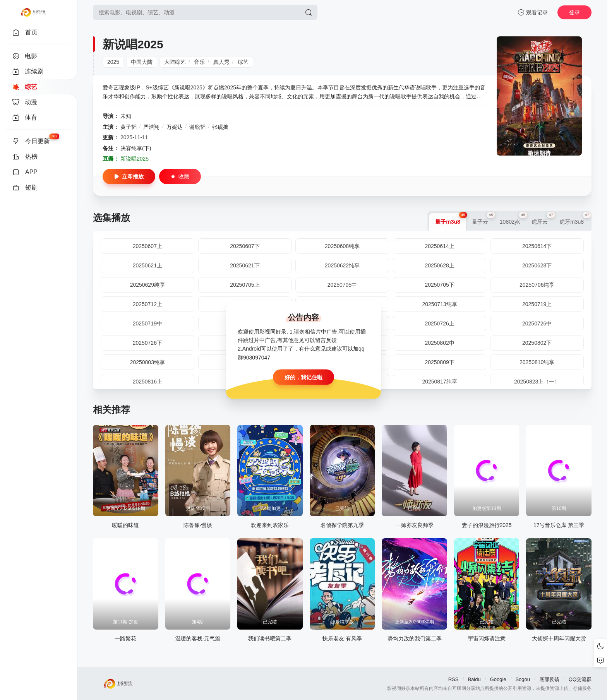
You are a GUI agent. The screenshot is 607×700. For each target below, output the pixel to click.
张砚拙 (220, 127)
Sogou (523, 679)
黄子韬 (129, 127)
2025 (113, 62)
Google (498, 679)
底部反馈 (549, 679)
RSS (454, 679)
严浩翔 (151, 127)
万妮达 (175, 127)
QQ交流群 (580, 679)
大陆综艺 (175, 62)
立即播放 (129, 176)
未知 (126, 116)
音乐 (199, 62)
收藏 (180, 176)
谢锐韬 (197, 127)
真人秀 (221, 62)
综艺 (243, 62)
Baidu (474, 679)
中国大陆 (142, 62)
